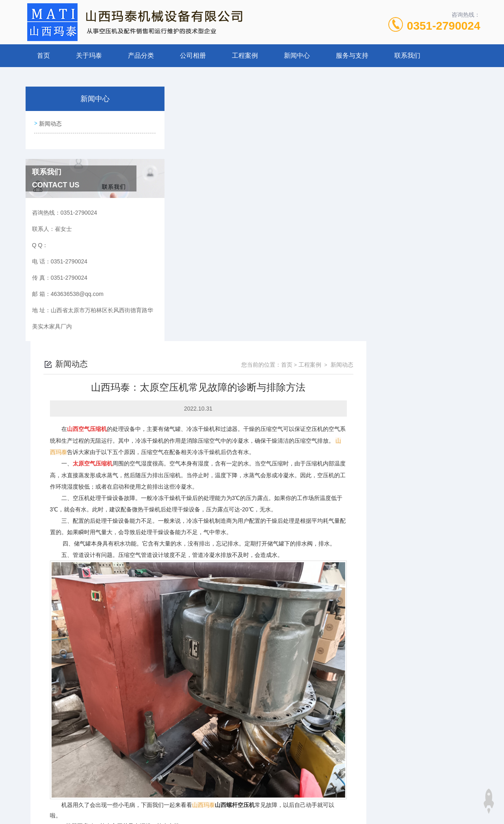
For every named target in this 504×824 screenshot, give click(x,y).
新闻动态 (50, 122)
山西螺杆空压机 (349, 549)
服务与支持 (352, 55)
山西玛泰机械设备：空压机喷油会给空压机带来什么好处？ (254, 721)
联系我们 (407, 55)
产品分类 (141, 55)
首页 (43, 55)
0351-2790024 (444, 26)
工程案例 (245, 55)
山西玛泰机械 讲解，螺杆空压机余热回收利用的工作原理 (252, 735)
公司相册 (193, 55)
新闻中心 (297, 55)
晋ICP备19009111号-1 (309, 798)
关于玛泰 (89, 55)
